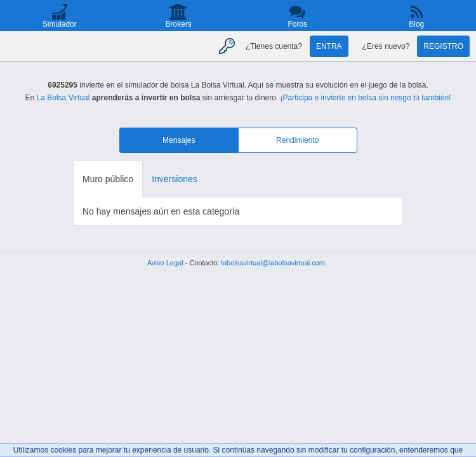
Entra (329, 46)
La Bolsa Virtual (63, 98)
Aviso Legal (165, 263)
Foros (297, 24)
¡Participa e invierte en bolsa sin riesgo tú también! (366, 98)
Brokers (179, 24)
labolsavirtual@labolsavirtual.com (273, 263)
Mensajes (179, 140)
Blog (416, 24)
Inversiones (175, 179)
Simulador (60, 24)
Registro (443, 46)
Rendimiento (297, 140)
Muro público (108, 179)
